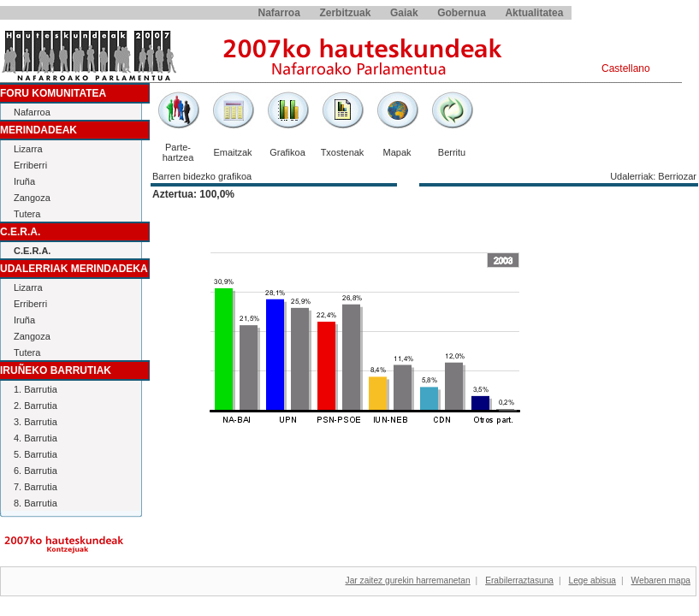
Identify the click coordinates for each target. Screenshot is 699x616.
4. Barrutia (36, 438)
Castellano (626, 68)
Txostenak (343, 152)
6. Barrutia (36, 471)
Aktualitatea (534, 13)
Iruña (24, 181)
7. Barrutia (36, 487)
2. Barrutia (36, 406)
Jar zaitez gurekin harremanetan (408, 580)
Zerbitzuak (345, 13)
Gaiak (404, 13)
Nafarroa (279, 13)
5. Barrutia (36, 454)
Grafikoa (287, 152)
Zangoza (32, 198)
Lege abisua (593, 580)
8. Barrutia (36, 503)
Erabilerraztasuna (519, 580)
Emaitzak (232, 152)
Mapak (397, 152)
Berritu (452, 152)
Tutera (27, 214)
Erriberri (30, 165)
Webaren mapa (661, 580)
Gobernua (462, 13)
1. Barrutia (36, 389)
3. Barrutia (36, 422)
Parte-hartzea (178, 152)
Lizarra (28, 149)
